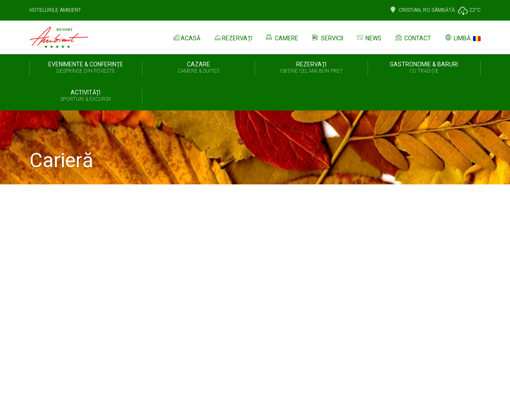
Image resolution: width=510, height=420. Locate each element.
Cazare (199, 68)
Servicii (327, 37)
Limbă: (462, 37)
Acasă (186, 37)
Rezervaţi (233, 37)
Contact (413, 37)
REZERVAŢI (311, 68)
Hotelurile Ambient (55, 10)
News (369, 37)
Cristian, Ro (410, 10)
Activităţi (86, 96)
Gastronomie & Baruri (424, 68)
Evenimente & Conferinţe (86, 68)
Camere (281, 37)
